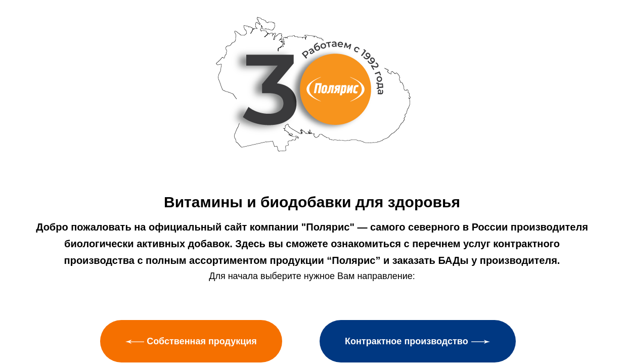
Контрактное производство (418, 341)
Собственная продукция (191, 341)
